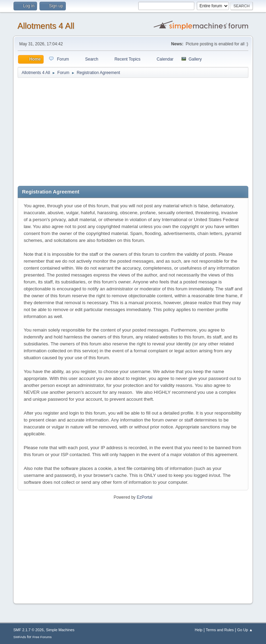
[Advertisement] (133, 132)
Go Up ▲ (245, 630)
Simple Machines (60, 630)
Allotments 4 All (46, 26)
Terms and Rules (220, 630)
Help (198, 630)
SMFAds (20, 637)
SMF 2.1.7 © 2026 (28, 630)
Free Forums (42, 637)
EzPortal (145, 497)
